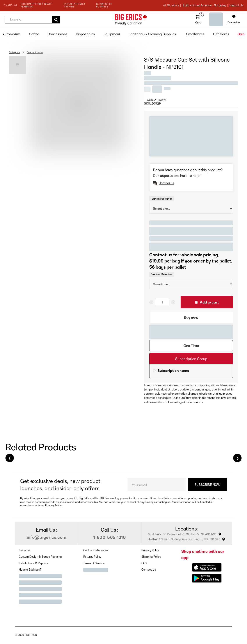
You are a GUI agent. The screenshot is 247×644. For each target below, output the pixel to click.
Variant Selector (162, 199)
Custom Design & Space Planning (40, 557)
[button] (32, 20)
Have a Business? (30, 570)
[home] (97, 19)
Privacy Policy (53, 506)
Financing (25, 550)
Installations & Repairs (33, 563)
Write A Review (156, 100)
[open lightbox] (78, 104)
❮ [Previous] (10, 458)
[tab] (191, 346)
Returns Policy (92, 557)
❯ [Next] (237, 458)
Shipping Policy (151, 557)
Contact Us (149, 570)
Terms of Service (94, 563)
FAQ (144, 563)
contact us (236, 5)
